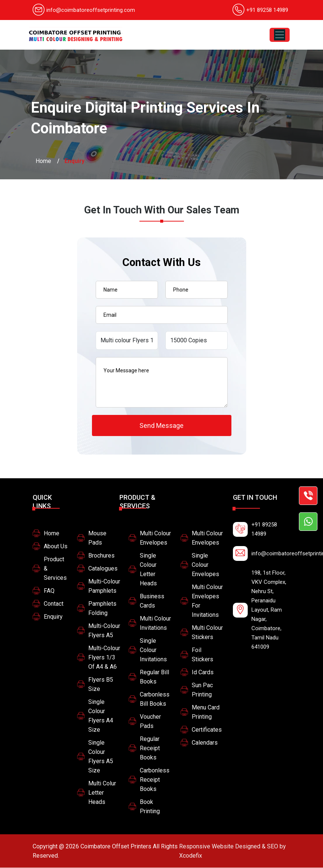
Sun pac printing (202, 690)
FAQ (49, 591)
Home (43, 161)
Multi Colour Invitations (155, 623)
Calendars (205, 743)
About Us (56, 547)
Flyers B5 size (101, 685)
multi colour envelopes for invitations (207, 601)
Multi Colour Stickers (207, 633)
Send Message (161, 425)
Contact (54, 604)
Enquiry (53, 617)
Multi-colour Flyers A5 (104, 631)
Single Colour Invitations (153, 650)
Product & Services (55, 569)
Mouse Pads (97, 538)
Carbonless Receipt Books (155, 780)
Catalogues (103, 569)
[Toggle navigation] (280, 35)
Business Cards (152, 601)
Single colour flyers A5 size (101, 757)
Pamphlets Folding (102, 609)
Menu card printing (206, 712)
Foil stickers (202, 655)
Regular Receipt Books (150, 749)
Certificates (207, 730)
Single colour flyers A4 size (101, 716)
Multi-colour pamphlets (104, 586)
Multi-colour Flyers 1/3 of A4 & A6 (104, 658)
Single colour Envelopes (205, 565)
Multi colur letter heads (102, 793)
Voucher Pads (150, 722)
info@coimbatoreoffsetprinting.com (84, 10)
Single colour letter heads (148, 570)
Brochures (101, 556)
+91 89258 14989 (267, 10)
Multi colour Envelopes (155, 538)
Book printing (150, 807)
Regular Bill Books (154, 677)
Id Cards (203, 673)
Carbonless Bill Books (155, 699)
